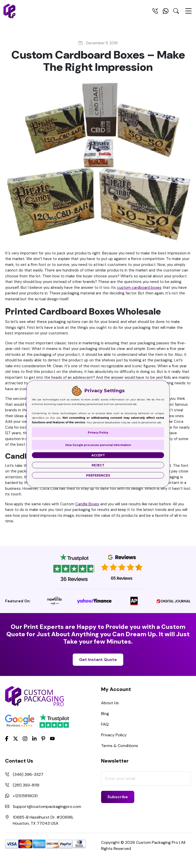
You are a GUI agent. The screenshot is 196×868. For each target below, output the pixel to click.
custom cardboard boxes (139, 288)
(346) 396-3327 (28, 774)
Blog (105, 714)
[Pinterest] (43, 738)
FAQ (105, 724)
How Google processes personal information (98, 445)
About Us (110, 703)
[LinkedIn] (34, 738)
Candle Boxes (87, 504)
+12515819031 (25, 796)
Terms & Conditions (120, 746)
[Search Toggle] (176, 12)
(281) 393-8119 (26, 785)
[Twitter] (16, 739)
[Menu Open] (188, 13)
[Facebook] (7, 738)
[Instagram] (25, 739)
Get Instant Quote (98, 660)
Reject (98, 465)
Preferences (98, 475)
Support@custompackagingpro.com (47, 806)
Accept (98, 455)
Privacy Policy (114, 735)
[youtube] (52, 739)
